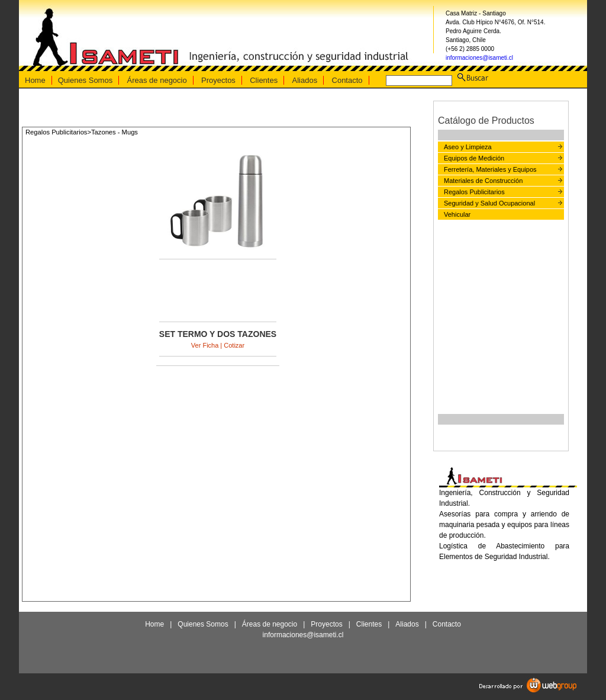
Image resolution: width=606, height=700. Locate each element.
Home (35, 80)
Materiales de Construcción (483, 181)
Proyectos (218, 80)
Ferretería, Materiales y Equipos (490, 169)
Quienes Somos (86, 80)
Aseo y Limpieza (468, 147)
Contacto (347, 80)
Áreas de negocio (157, 80)
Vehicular (457, 214)
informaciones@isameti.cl (479, 58)
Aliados (305, 80)
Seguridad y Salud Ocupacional (489, 203)
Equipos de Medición (474, 158)
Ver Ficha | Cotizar (218, 345)
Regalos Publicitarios (474, 192)
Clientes (264, 80)
